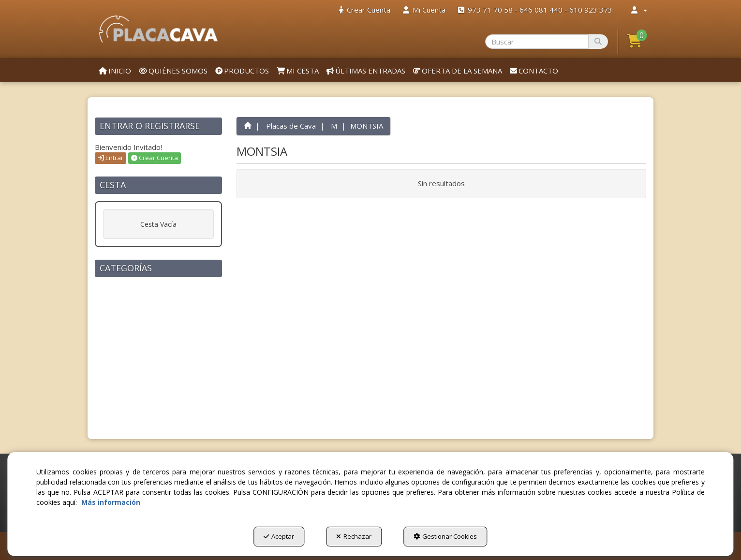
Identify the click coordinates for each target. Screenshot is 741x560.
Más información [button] (111, 502)
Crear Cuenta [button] (155, 158)
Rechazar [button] (354, 536)
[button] (158, 29)
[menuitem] (365, 10)
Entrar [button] (111, 158)
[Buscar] (598, 42)
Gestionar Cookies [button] (445, 536)
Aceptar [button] (279, 536)
